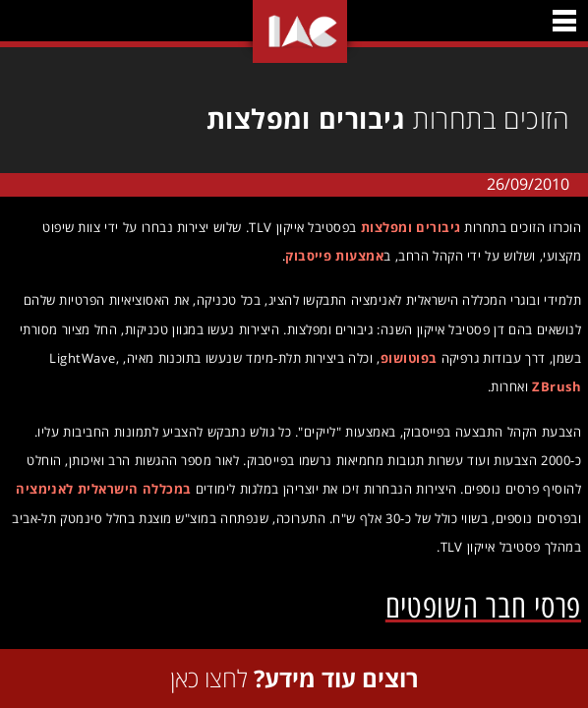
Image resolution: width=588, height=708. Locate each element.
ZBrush (552, 386)
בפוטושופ (404, 358)
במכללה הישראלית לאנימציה (98, 489)
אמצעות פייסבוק (329, 256)
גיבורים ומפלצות (406, 227)
